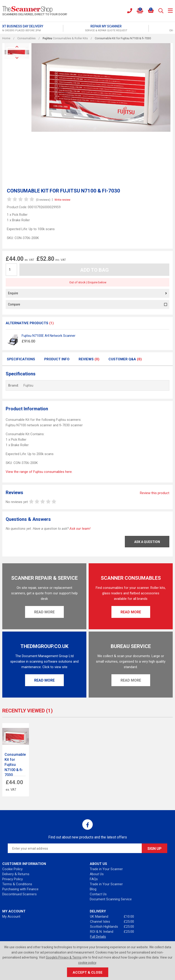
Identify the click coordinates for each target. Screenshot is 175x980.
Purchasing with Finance (20, 889)
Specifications (21, 359)
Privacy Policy (13, 879)
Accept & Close (88, 972)
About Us (97, 874)
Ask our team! (80, 529)
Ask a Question (147, 542)
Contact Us (98, 894)
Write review (62, 200)
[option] (45, 28)
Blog (93, 889)
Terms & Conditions (17, 884)
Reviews (89, 359)
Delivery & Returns (16, 874)
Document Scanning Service (111, 899)
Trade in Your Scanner (106, 869)
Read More (44, 612)
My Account (11, 917)
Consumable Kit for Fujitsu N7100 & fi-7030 (15, 765)
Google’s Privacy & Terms (64, 957)
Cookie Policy (12, 869)
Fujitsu (28, 385)
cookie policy (87, 963)
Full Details (98, 937)
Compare (87, 304)
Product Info (57, 359)
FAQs (94, 879)
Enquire (87, 293)
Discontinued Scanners (19, 894)
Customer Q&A (125, 359)
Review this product (155, 493)
